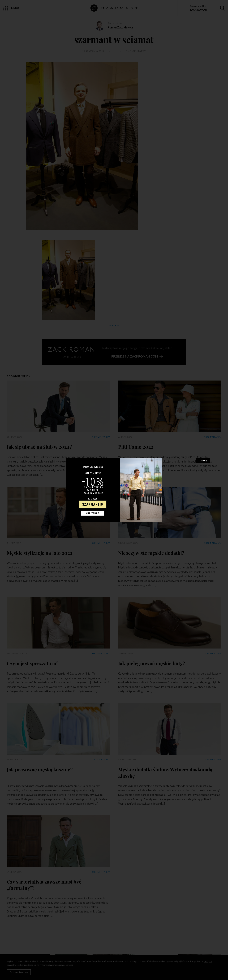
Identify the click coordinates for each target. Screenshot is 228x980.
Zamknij (203, 461)
